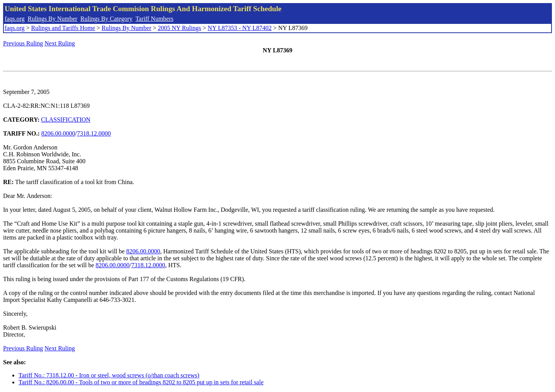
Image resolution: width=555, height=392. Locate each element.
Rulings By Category (107, 19)
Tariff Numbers (154, 19)
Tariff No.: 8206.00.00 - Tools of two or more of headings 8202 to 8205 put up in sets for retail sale (141, 382)
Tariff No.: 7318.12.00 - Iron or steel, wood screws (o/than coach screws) (109, 375)
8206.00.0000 (58, 133)
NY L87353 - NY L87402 (240, 28)
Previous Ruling (23, 43)
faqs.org (15, 19)
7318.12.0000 (94, 133)
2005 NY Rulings (180, 28)
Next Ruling (60, 43)
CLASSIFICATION (66, 120)
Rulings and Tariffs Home (63, 28)
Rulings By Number (53, 19)
